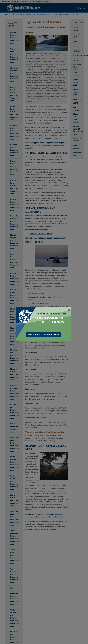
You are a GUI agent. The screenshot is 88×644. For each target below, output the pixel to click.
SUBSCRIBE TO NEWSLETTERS (44, 334)
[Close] (69, 310)
